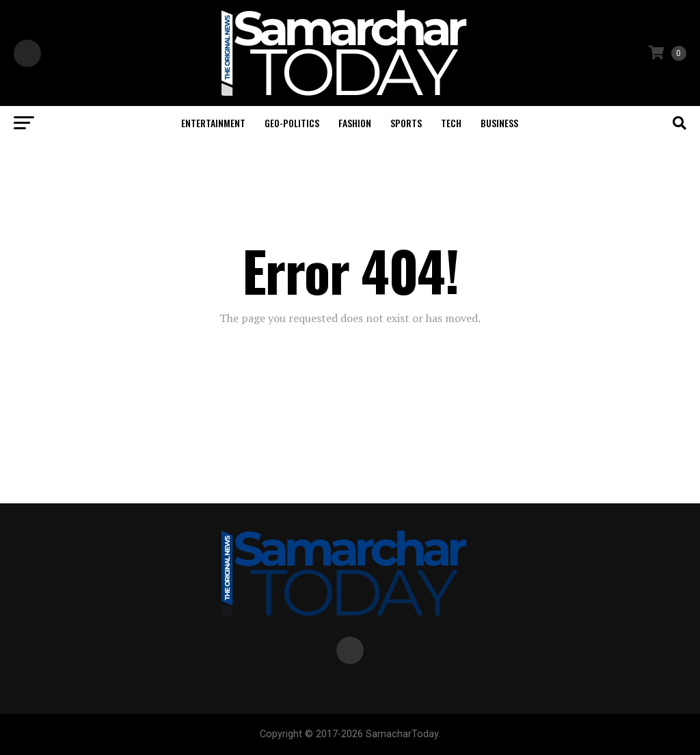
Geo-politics (292, 123)
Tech (451, 123)
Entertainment (213, 123)
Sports (406, 123)
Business (499, 123)
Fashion (355, 123)
